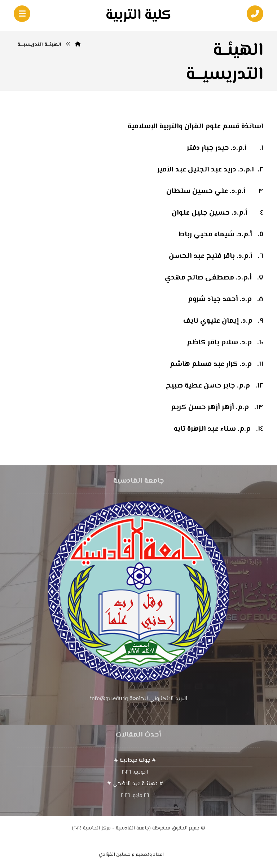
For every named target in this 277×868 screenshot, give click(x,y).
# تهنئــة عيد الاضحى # (135, 784)
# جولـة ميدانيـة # (135, 760)
